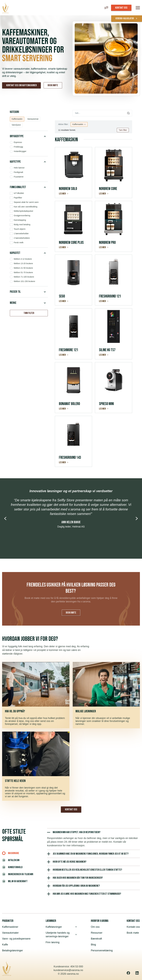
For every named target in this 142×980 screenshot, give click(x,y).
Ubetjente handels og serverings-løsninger (61, 935)
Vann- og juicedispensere (16, 939)
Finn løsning (53, 942)
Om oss (95, 927)
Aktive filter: (63, 124)
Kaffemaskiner (10, 927)
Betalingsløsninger (13, 950)
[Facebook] (128, 973)
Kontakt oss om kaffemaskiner (21, 85)
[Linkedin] (137, 973)
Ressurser (97, 933)
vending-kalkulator (127, 19)
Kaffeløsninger (61, 927)
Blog (93, 945)
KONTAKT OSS (121, 8)
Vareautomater (10, 933)
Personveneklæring (102, 950)
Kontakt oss (71, 809)
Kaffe (5, 945)
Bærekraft (96, 939)
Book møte (53, 85)
